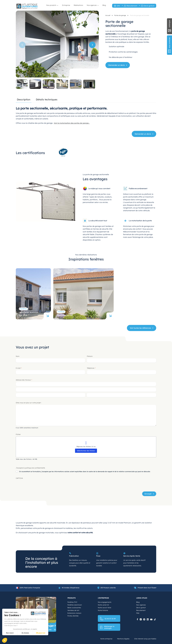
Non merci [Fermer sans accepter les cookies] (10, 633)
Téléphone (91, 368)
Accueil (108, 15)
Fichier (18, 434)
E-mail (19, 368)
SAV (118, 6)
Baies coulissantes (74, 608)
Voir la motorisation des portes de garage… (72, 123)
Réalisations (78, 5)
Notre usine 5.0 (103, 605)
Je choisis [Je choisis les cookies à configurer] (25, 633)
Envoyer (148, 494)
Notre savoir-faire (104, 608)
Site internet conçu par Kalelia (145, 639)
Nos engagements (105, 602)
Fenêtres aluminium (75, 605)
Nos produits (51, 5)
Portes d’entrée (73, 616)
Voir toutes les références (140, 328)
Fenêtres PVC (72, 602)
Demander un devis (117, 65)
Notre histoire (103, 610)
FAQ (138, 613)
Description (24, 100)
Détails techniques (47, 100)
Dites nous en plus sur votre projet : (29, 403)
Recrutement (132, 6)
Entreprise (66, 5)
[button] (92, 45)
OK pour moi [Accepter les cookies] (41, 633)
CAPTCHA (19, 478)
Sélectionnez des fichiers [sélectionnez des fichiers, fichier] (86, 451)
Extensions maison (74, 613)
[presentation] (32, 485)
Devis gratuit (149, 6)
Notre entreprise (106, 639)
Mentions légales (123, 639)
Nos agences (92, 5)
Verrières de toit (73, 610)
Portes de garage (120, 15)
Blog (104, 5)
